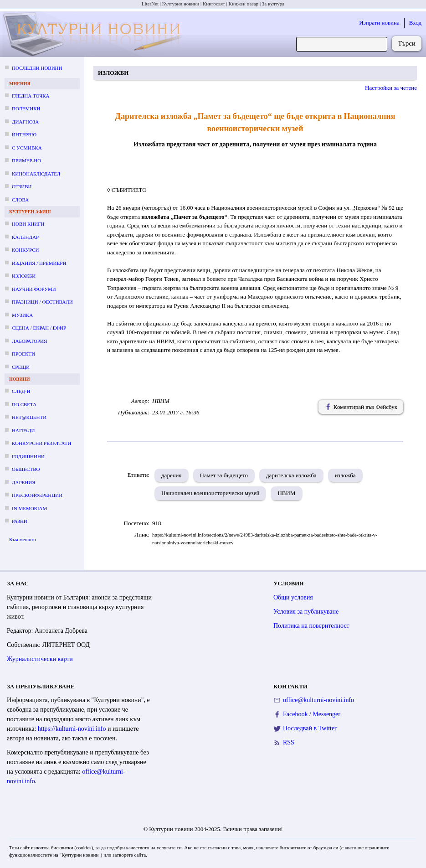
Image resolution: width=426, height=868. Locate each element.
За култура (273, 4)
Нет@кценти (29, 417)
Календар (25, 237)
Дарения (24, 482)
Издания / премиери (39, 263)
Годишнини (28, 456)
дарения (172, 475)
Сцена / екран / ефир (39, 328)
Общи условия (293, 597)
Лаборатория (29, 341)
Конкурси (25, 250)
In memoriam (29, 508)
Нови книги (28, 224)
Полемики (26, 108)
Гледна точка (31, 96)
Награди (23, 430)
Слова (20, 200)
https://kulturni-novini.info (72, 729)
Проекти (23, 354)
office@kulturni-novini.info (318, 700)
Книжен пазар (244, 4)
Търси (407, 43)
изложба (345, 475)
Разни (20, 521)
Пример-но (26, 160)
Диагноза (25, 122)
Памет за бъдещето (224, 475)
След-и (21, 391)
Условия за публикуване (306, 612)
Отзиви (22, 186)
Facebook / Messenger (312, 714)
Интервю (24, 134)
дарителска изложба (291, 475)
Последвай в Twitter (310, 728)
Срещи (21, 367)
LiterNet (150, 4)
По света (24, 404)
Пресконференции (37, 495)
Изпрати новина (379, 23)
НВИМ (286, 493)
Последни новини (37, 68)
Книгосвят (214, 4)
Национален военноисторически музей (210, 493)
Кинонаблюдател (36, 174)
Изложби (24, 276)
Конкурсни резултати (41, 443)
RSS (289, 742)
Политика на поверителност (311, 626)
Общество (26, 469)
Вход (415, 23)
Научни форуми (34, 289)
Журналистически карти (40, 659)
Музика (22, 315)
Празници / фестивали (42, 302)
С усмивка (27, 148)
